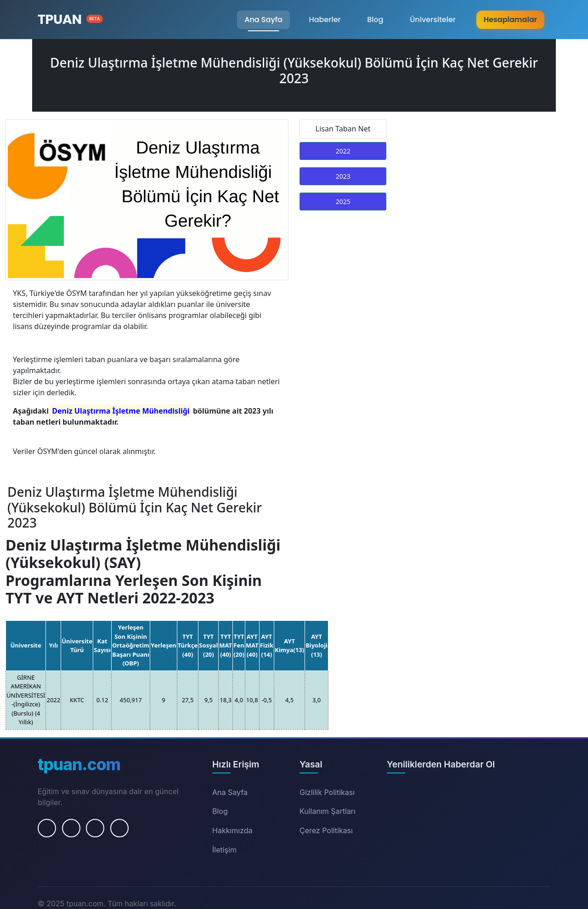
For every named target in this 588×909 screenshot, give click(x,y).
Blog (375, 20)
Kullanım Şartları (328, 811)
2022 (343, 151)
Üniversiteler (433, 20)
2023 (343, 176)
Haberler (325, 20)
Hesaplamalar (510, 20)
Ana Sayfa (263, 20)
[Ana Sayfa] (70, 20)
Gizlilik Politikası (327, 792)
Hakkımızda (232, 830)
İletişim (224, 850)
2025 (343, 202)
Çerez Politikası (326, 830)
